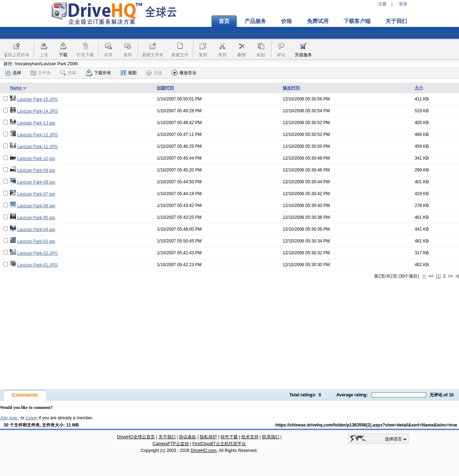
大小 (419, 88)
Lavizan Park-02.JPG (37, 253)
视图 (129, 73)
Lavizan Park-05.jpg (36, 218)
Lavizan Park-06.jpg (36, 206)
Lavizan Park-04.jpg (36, 230)
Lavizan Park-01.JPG (37, 265)
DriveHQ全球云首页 (136, 437)
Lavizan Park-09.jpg (36, 170)
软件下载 (229, 437)
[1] (438, 276)
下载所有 (98, 73)
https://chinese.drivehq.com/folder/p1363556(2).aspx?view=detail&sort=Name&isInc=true (366, 425)
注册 (382, 4)
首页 (224, 21)
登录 (403, 4)
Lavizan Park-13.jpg (36, 123)
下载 (63, 55)
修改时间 (291, 88)
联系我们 (271, 437)
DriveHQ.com (204, 451)
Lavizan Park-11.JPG (37, 147)
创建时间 (165, 88)
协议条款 (188, 437)
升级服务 (303, 55)
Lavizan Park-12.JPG (37, 135)
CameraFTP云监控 (171, 444)
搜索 (68, 73)
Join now (9, 418)
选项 (154, 73)
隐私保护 (208, 437)
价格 (287, 21)
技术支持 (250, 437)
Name (18, 88)
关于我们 (396, 21)
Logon (31, 418)
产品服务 (255, 21)
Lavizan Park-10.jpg (36, 159)
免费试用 (318, 21)
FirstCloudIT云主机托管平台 (219, 444)
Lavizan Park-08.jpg (36, 182)
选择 (13, 73)
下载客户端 (357, 21)
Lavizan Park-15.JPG (37, 99)
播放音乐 (184, 73)
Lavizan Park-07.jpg (36, 194)
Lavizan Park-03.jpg (36, 241)
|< (424, 276)
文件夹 (41, 73)
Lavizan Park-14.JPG (37, 111)
